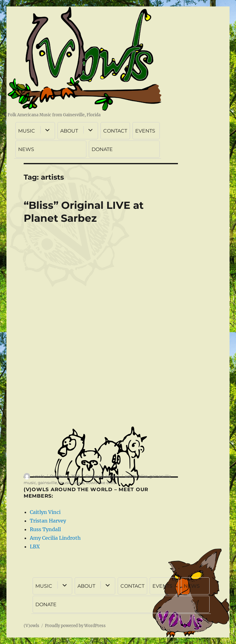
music (65, 483)
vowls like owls (101, 483)
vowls (39, 476)
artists (131, 476)
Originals (95, 476)
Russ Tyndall (45, 529)
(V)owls (31, 626)
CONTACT (115, 131)
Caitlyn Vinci (45, 512)
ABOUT (69, 131)
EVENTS (145, 131)
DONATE (102, 149)
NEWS (26, 149)
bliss (143, 476)
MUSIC (27, 131)
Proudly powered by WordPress (75, 626)
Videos (112, 476)
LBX (35, 547)
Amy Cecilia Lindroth (55, 538)
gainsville (47, 483)
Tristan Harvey (48, 521)
